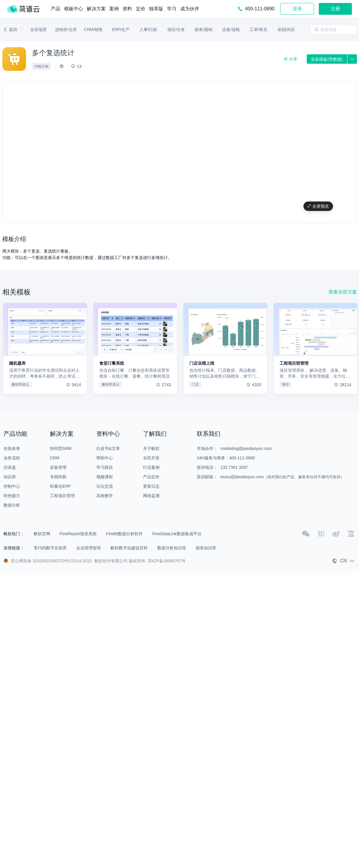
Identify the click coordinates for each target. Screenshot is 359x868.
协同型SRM (61, 448)
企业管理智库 (89, 548)
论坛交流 (105, 486)
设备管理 (58, 467)
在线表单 (12, 448)
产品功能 (15, 434)
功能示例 (41, 66)
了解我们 (155, 434)
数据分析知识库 (172, 548)
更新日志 (151, 486)
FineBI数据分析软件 (124, 534)
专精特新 (58, 477)
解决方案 (62, 434)
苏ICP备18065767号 (167, 561)
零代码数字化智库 (50, 548)
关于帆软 (151, 448)
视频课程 (105, 477)
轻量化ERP (60, 486)
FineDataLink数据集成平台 (177, 534)
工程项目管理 (62, 496)
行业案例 (151, 467)
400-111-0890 (242, 458)
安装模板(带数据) (327, 59)
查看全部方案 (343, 292)
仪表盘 (10, 467)
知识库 (10, 477)
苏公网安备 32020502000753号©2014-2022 (51, 561)
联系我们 (209, 434)
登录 (297, 9)
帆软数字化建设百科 (129, 548)
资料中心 (108, 434)
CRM (55, 458)
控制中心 (12, 486)
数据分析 (12, 505)
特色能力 (12, 496)
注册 (335, 9)
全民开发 (151, 458)
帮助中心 (105, 458)
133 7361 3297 (234, 467)
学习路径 (105, 467)
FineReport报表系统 (78, 534)
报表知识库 (206, 548)
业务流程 (12, 458)
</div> (180, 153)
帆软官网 (42, 534)
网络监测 (151, 496)
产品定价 (151, 477)
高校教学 (105, 496)
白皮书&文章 (108, 448)
